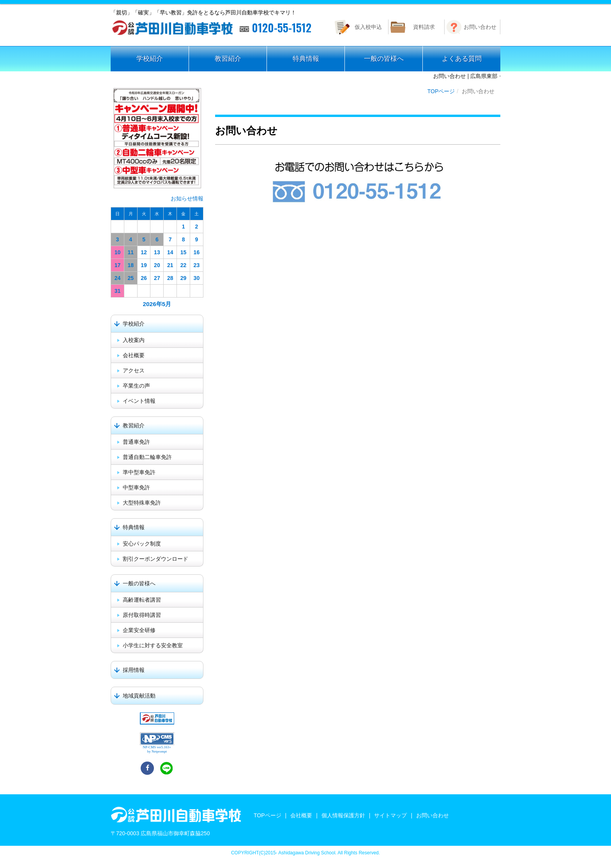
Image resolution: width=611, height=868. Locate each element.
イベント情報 (139, 401)
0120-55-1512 (275, 28)
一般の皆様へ (384, 59)
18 (131, 265)
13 (157, 252)
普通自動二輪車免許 (147, 457)
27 (157, 278)
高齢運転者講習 (142, 600)
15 (184, 252)
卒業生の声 (136, 386)
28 (170, 278)
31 (118, 291)
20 (157, 265)
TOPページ (441, 91)
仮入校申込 (368, 27)
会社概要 (134, 355)
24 (118, 278)
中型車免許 (136, 487)
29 (184, 278)
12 (144, 252)
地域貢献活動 (139, 696)
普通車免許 (136, 442)
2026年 (152, 304)
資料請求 (424, 27)
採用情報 (134, 670)
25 (131, 278)
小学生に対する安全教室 (153, 645)
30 (197, 278)
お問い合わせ (480, 27)
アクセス (134, 370)
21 (170, 265)
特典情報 (306, 59)
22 (184, 265)
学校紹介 (150, 59)
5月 (167, 304)
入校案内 (134, 340)
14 (170, 252)
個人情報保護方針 (343, 815)
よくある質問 (462, 59)
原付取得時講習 (142, 615)
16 (197, 252)
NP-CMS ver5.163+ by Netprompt (157, 749)
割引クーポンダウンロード (155, 559)
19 (144, 265)
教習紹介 (228, 59)
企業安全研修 (139, 630)
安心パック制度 (142, 544)
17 (118, 265)
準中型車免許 (139, 472)
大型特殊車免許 (142, 503)
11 (131, 252)
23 (197, 265)
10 (118, 252)
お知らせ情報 (187, 198)
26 (144, 278)
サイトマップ (390, 815)
